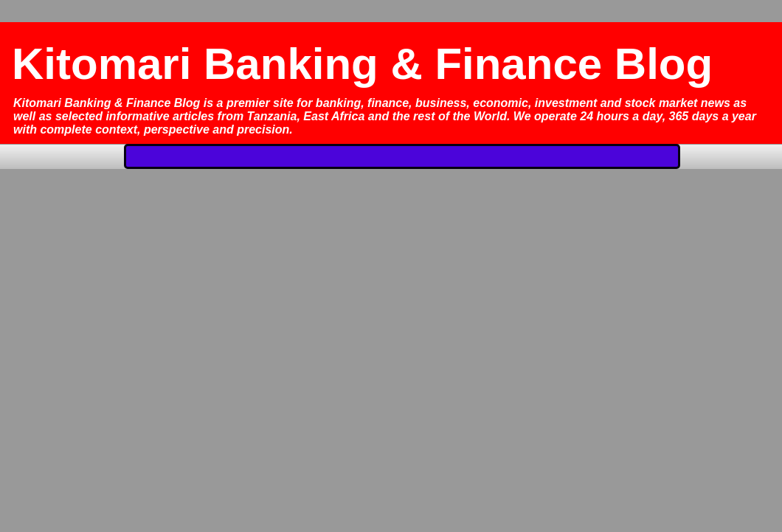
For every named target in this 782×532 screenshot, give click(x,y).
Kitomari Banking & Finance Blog (362, 64)
